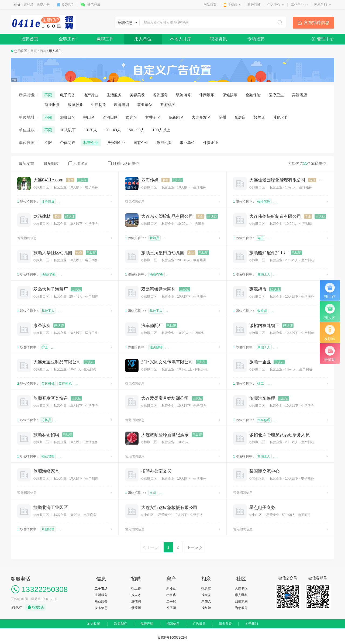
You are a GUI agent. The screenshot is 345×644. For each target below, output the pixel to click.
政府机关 (168, 105)
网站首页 (210, 5)
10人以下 (68, 130)
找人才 (136, 595)
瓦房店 (240, 117)
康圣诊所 (42, 326)
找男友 (206, 588)
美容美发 (137, 95)
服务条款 (225, 624)
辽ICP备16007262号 (172, 638)
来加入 (206, 601)
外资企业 (211, 143)
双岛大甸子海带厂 (51, 289)
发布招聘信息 (316, 23)
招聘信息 (173, 624)
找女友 (206, 595)
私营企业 (91, 143)
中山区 (89, 117)
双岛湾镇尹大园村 (158, 289)
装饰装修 (184, 95)
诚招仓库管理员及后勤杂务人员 (280, 435)
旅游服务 (75, 105)
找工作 (136, 588)
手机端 (233, 5)
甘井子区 (153, 117)
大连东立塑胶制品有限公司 (167, 216)
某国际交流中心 (264, 471)
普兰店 (259, 117)
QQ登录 (68, 5)
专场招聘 (256, 39)
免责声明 (147, 624)
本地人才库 (181, 39)
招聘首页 (30, 39)
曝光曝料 (241, 595)
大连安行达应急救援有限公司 (169, 507)
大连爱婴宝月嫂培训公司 (165, 398)
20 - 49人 (113, 130)
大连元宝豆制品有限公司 (57, 362)
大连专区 (241, 588)
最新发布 (26, 163)
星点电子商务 (262, 507)
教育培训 (122, 105)
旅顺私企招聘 (46, 435)
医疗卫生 (276, 95)
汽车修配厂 (152, 326)
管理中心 (326, 39)
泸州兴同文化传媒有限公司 (167, 362)
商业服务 (52, 105)
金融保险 (253, 95)
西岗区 (132, 117)
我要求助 (241, 601)
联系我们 (121, 624)
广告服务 (199, 624)
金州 (222, 117)
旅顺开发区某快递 (51, 398)
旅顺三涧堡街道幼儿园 (163, 253)
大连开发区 (201, 117)
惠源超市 (258, 289)
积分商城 (254, 5)
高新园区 (176, 117)
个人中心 (274, 5)
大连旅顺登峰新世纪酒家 (165, 435)
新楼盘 (171, 588)
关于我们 (251, 624)
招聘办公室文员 (156, 471)
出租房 (171, 595)
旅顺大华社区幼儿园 (53, 253)
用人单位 (143, 39)
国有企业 (141, 143)
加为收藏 (94, 624)
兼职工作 (105, 39)
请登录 (29, 5)
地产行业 (91, 95)
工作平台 (297, 5)
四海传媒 (150, 180)
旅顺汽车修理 (262, 398)
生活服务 (114, 95)
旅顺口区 (68, 117)
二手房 (171, 601)
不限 (48, 95)
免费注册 (43, 5)
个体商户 (68, 143)
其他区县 (281, 117)
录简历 (136, 608)
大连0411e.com (48, 180)
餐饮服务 (160, 95)
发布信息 (101, 608)
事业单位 (145, 105)
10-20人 (91, 130)
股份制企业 (116, 143)
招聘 (43, 51)
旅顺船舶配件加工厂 (269, 253)
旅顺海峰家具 (46, 471)
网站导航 (321, 5)
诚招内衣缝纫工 (264, 326)
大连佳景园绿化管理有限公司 (277, 180)
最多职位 (51, 163)
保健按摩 (230, 95)
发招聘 (136, 601)
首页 (34, 51)
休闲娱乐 (207, 95)
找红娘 (206, 608)
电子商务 (68, 95)
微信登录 (94, 5)
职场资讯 (218, 39)
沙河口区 (110, 117)
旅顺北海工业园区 (51, 507)
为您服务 (241, 608)
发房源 (171, 608)
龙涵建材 (42, 216)
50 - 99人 (137, 130)
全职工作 (67, 39)
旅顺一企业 (260, 362)
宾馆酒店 (299, 95)
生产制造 (98, 105)
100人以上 (161, 130)
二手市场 (101, 588)
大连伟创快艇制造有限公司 (275, 216)
